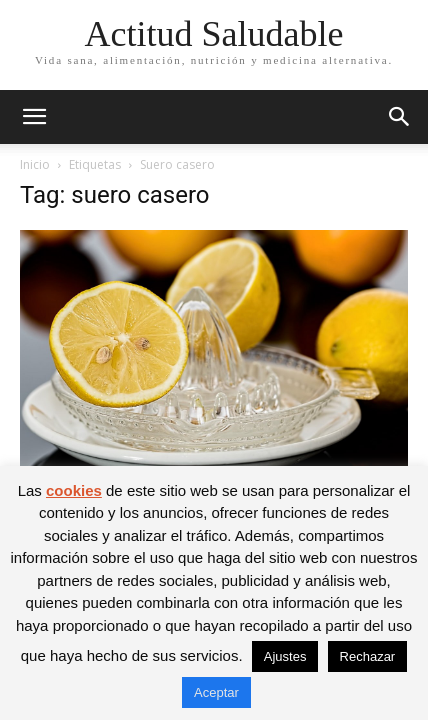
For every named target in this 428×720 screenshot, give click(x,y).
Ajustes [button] (285, 656)
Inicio (35, 164)
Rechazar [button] (368, 656)
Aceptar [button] (216, 692)
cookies (74, 490)
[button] (34, 117)
